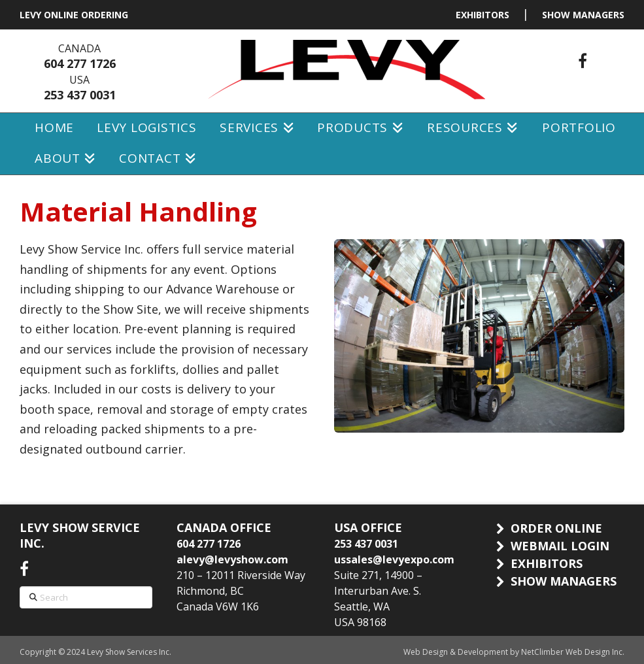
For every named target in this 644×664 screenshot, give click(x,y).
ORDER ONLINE (556, 528)
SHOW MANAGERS (583, 15)
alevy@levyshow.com (232, 559)
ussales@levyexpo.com (394, 559)
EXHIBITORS (483, 15)
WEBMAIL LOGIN (560, 546)
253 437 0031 (80, 95)
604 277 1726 (80, 63)
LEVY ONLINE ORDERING (74, 15)
